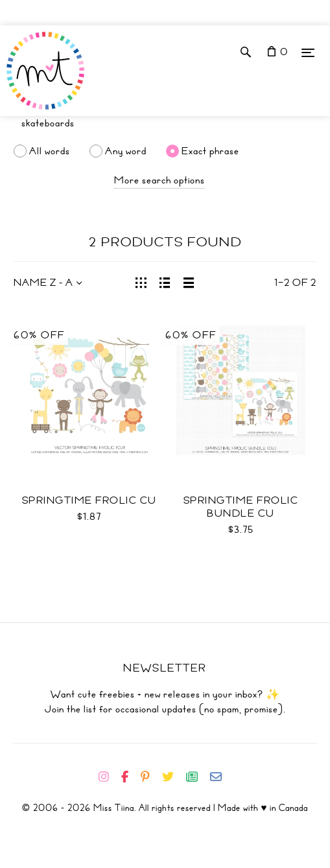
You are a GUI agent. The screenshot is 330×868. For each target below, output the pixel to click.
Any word (126, 151)
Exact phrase (210, 151)
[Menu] (308, 52)
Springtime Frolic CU (89, 500)
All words (50, 151)
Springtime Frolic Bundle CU (241, 507)
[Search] (165, 123)
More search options (159, 180)
